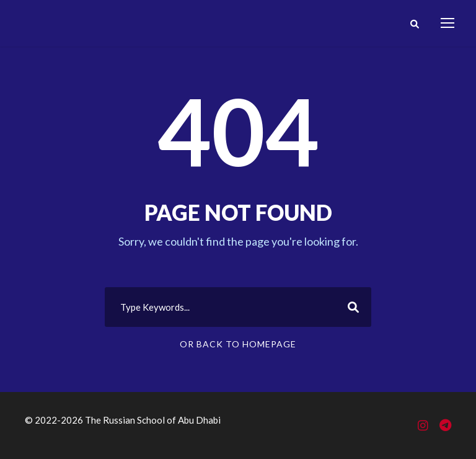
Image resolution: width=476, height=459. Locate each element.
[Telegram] (445, 426)
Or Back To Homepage (238, 344)
